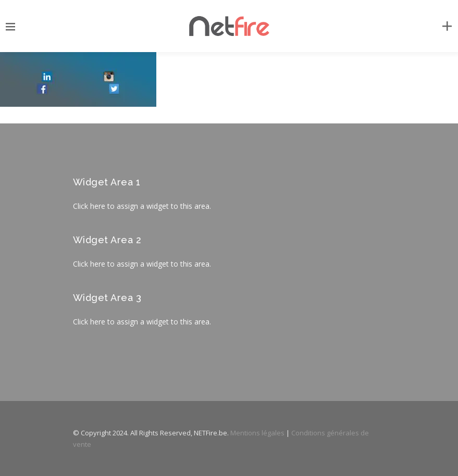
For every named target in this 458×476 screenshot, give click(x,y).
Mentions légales (257, 433)
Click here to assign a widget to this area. (142, 206)
